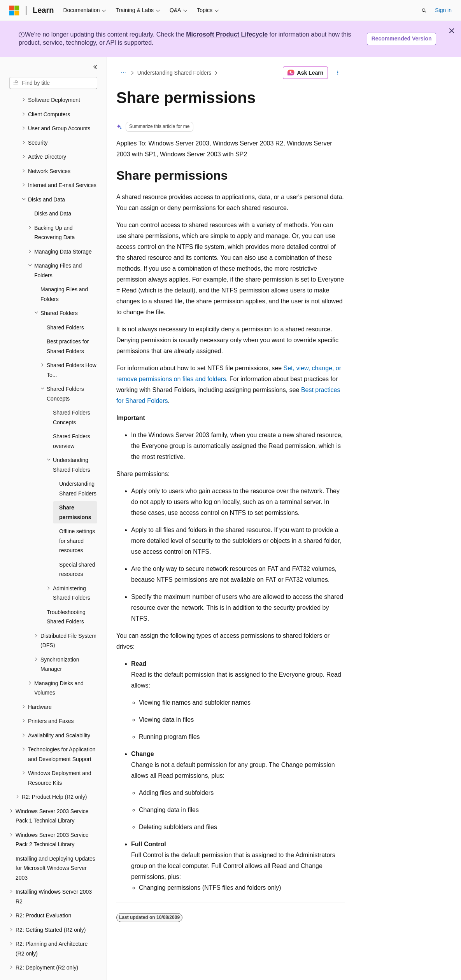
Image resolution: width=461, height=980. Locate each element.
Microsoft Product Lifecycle (227, 34)
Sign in (443, 10)
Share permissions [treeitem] (75, 491)
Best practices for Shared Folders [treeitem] (68, 325)
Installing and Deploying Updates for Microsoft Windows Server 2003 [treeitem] (55, 847)
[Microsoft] (14, 10)
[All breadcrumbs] (123, 73)
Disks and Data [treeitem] (53, 192)
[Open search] (424, 10)
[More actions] (338, 73)
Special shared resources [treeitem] (77, 548)
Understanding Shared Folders (174, 73)
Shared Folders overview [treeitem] (72, 420)
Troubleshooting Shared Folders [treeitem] (66, 596)
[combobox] (53, 83)
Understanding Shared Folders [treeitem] (78, 467)
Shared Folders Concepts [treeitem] (72, 396)
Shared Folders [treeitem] (65, 306)
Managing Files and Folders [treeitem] (64, 273)
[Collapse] (95, 67)
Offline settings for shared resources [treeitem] (77, 519)
